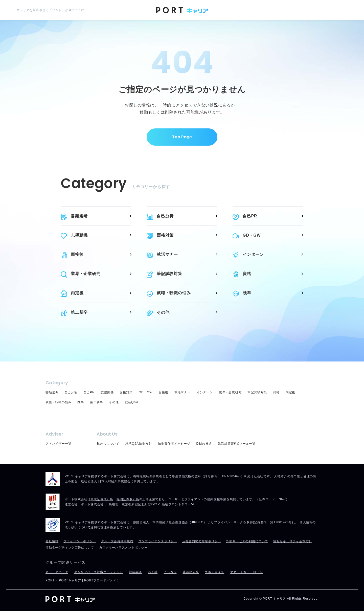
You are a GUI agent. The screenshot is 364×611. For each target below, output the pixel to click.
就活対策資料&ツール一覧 (237, 444)
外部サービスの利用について (247, 541)
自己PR (250, 216)
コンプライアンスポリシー (158, 541)
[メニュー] (341, 9)
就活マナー (167, 254)
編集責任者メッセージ (174, 444)
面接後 (77, 254)
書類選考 (79, 216)
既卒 (247, 293)
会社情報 (52, 541)
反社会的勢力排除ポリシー (202, 541)
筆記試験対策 (169, 274)
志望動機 (79, 235)
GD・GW (252, 235)
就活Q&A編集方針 (139, 444)
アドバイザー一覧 (58, 444)
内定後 (77, 293)
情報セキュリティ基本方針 (293, 541)
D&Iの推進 (204, 444)
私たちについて (108, 444)
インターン (253, 254)
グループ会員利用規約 (117, 541)
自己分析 (165, 216)
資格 (247, 274)
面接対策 (165, 235)
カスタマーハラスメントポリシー (123, 548)
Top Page (182, 137)
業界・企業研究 (86, 274)
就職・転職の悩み (174, 293)
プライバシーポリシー (80, 541)
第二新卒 (79, 312)
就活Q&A (132, 402)
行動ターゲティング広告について (70, 548)
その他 (163, 312)
